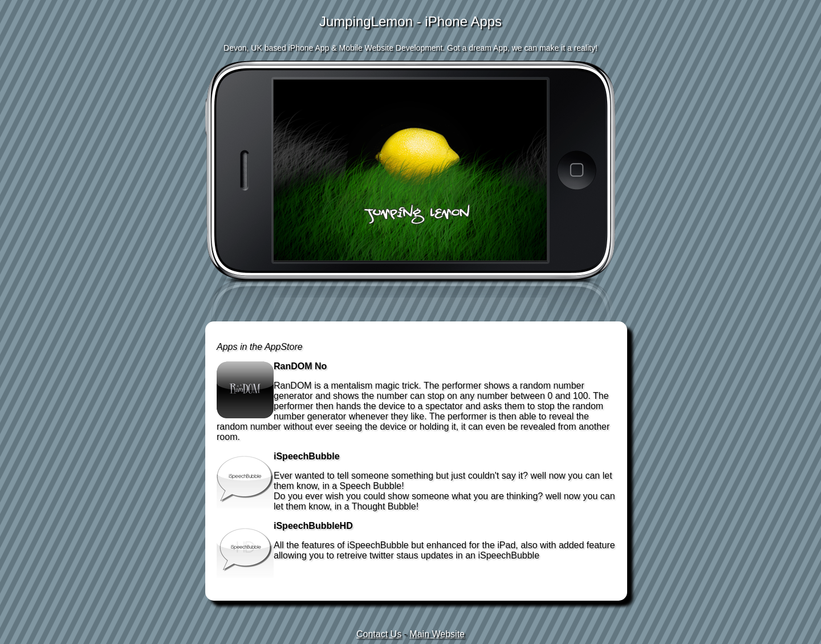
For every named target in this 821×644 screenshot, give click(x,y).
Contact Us (379, 634)
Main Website (437, 634)
